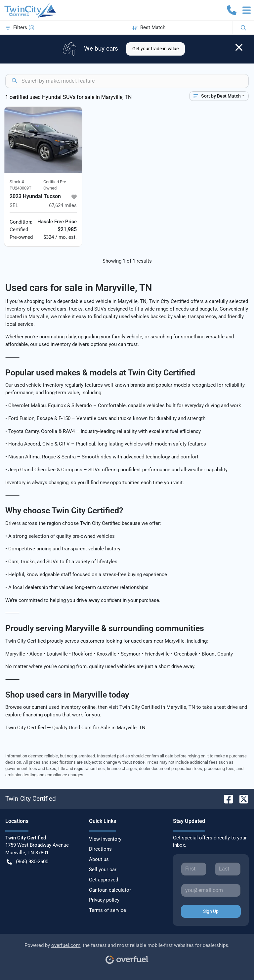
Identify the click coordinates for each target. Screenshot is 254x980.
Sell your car (103, 870)
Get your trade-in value (155, 49)
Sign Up (211, 911)
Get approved (104, 880)
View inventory (105, 839)
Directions (100, 849)
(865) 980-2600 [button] (27, 862)
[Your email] (211, 890)
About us (99, 859)
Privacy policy (104, 900)
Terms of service (107, 910)
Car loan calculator (110, 890)
